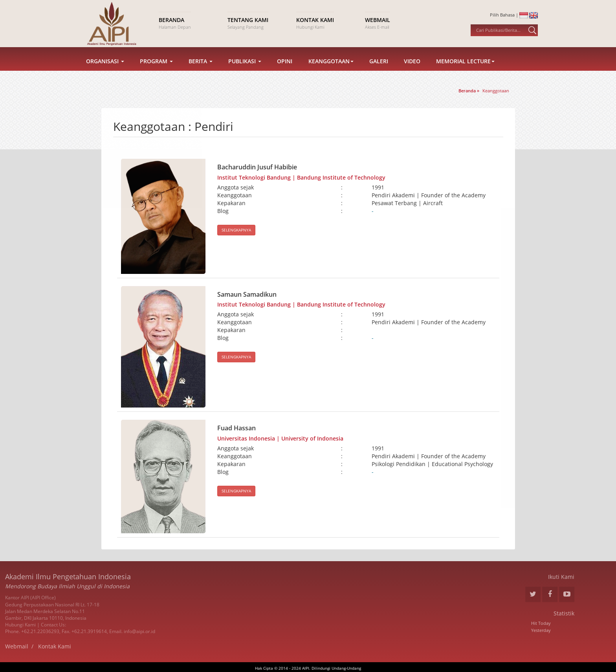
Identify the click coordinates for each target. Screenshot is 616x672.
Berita (201, 72)
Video (412, 72)
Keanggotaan (331, 72)
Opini (285, 72)
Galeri (379, 72)
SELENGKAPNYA (236, 230)
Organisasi (105, 72)
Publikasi (245, 72)
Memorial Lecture (465, 72)
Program (156, 72)
